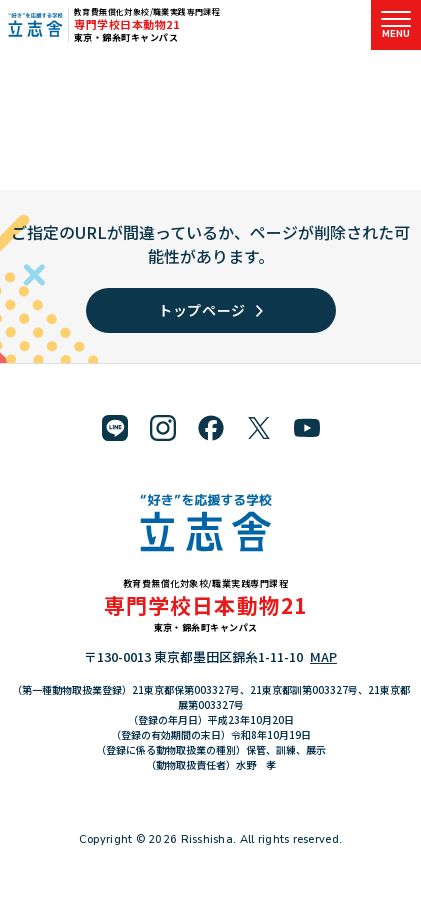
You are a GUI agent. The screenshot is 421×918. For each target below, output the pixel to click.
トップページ (210, 310)
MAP (323, 656)
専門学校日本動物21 (127, 24)
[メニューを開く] (396, 25)
